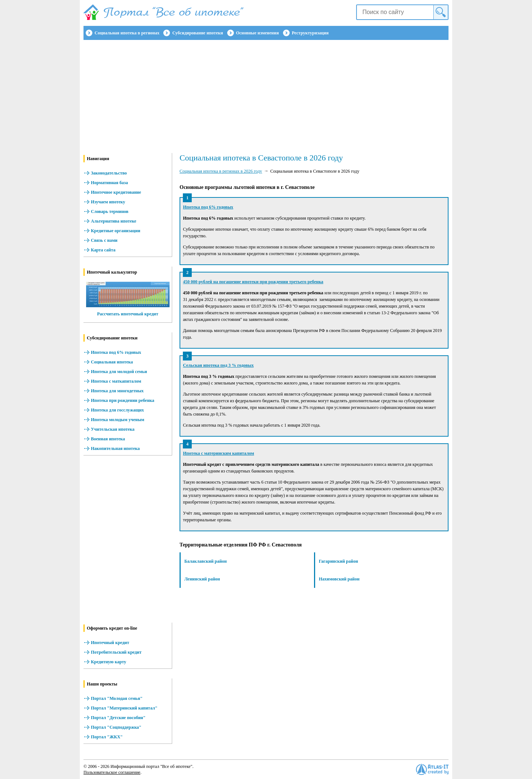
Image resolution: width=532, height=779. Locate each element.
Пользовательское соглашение (112, 772)
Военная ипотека (108, 439)
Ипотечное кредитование (116, 192)
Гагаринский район (338, 561)
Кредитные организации (116, 231)
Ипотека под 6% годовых (116, 352)
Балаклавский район (206, 561)
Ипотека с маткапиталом (116, 381)
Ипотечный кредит (110, 643)
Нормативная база (109, 183)
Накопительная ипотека (115, 448)
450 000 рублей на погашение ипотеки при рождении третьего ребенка (253, 282)
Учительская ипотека (113, 429)
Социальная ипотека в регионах (127, 33)
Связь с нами (104, 240)
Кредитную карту (109, 662)
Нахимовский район (339, 579)
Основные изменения (258, 33)
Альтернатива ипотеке (114, 221)
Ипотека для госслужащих (117, 410)
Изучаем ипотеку (108, 202)
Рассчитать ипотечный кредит (128, 314)
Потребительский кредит (116, 652)
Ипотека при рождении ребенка (123, 400)
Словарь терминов (110, 211)
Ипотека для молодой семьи (119, 372)
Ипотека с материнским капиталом (218, 453)
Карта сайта (103, 250)
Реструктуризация (310, 33)
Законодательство (109, 173)
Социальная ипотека (112, 362)
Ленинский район (202, 579)
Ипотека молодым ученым (117, 420)
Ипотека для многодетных (117, 391)
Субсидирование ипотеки (197, 33)
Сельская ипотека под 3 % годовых (218, 365)
